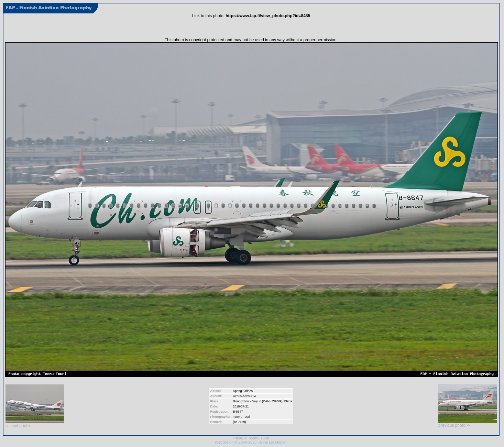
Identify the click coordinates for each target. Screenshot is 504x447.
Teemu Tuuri (241, 417)
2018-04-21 (241, 406)
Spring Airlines (243, 391)
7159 (241, 422)
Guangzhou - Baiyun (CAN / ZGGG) (258, 401)
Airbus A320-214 (244, 396)
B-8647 (238, 412)
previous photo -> (468, 423)
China (288, 401)
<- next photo (35, 424)
